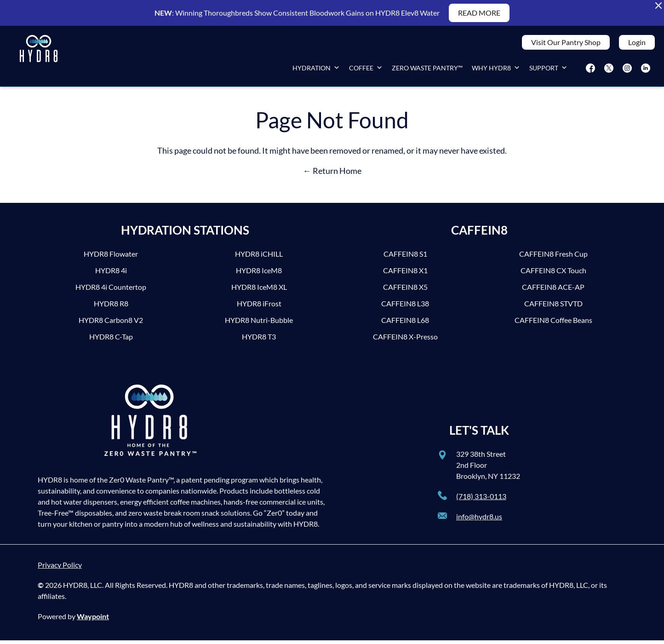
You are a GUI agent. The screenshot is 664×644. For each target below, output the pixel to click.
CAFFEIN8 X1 (405, 274)
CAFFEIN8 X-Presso (405, 340)
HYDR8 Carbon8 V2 (111, 324)
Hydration (316, 70)
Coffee (366, 70)
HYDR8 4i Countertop (111, 290)
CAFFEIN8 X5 (405, 290)
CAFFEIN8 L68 (405, 324)
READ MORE (479, 13)
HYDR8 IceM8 (259, 274)
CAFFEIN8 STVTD (553, 307)
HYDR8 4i (111, 274)
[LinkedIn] (646, 70)
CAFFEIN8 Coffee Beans (553, 324)
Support (548, 70)
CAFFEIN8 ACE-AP (553, 290)
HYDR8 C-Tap (111, 340)
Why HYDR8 (496, 70)
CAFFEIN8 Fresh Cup (553, 257)
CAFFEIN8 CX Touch (553, 274)
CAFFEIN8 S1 (405, 257)
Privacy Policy (60, 568)
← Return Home (332, 174)
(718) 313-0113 (481, 500)
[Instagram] (627, 70)
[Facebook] (590, 70)
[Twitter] (609, 70)
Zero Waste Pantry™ (427, 70)
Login (637, 44)
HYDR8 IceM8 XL (259, 290)
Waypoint (93, 620)
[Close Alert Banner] (658, 6)
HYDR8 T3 (259, 340)
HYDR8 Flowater (111, 257)
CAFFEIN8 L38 (405, 307)
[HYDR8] (39, 58)
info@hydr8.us (479, 520)
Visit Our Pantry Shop (566, 44)
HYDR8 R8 (111, 307)
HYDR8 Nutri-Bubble (259, 324)
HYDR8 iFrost (259, 307)
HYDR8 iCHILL (259, 257)
